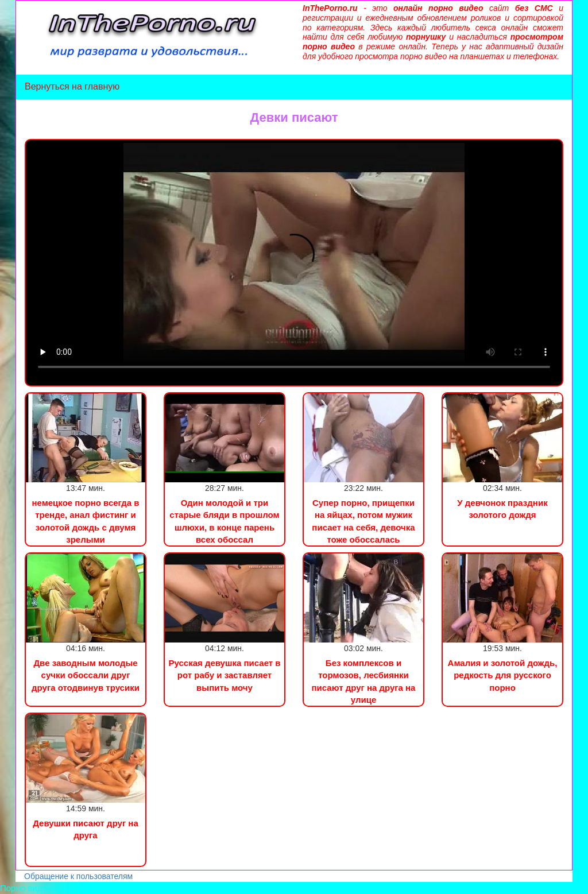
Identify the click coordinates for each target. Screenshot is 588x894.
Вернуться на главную (72, 86)
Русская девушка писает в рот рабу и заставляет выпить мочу (224, 675)
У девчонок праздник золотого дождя (502, 509)
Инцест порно (158, 888)
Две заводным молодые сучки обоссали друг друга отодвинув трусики (86, 675)
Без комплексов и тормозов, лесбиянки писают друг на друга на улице (364, 681)
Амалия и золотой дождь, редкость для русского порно (503, 675)
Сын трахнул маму (91, 888)
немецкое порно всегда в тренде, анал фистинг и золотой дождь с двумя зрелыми (85, 521)
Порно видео (26, 888)
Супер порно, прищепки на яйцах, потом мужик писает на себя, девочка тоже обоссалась (363, 521)
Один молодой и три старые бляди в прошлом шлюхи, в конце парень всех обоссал (224, 521)
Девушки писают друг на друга (86, 829)
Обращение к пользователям (78, 876)
